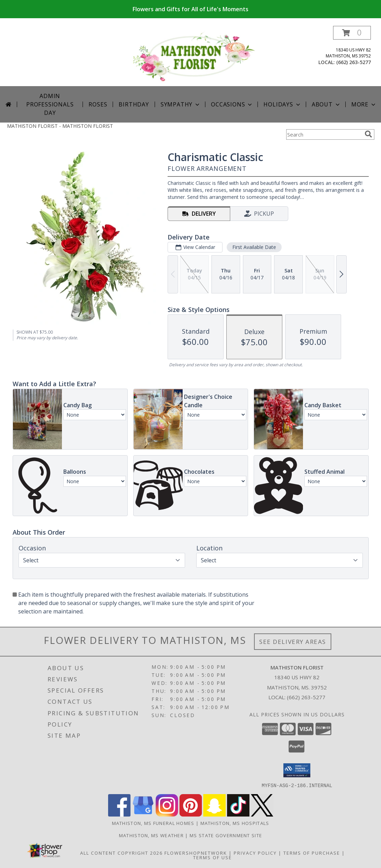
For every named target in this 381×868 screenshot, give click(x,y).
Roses (98, 104)
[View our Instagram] (167, 814)
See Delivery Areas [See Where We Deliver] (293, 642)
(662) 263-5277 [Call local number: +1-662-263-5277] (354, 62)
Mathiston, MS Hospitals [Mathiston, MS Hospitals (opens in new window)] (235, 823)
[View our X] (262, 814)
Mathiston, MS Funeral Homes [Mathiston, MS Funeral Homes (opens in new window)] (153, 823)
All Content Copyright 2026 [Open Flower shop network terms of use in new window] (121, 853)
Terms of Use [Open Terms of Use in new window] (213, 857)
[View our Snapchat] (214, 814)
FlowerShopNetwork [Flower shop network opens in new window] (196, 853)
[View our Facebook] (119, 814)
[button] (352, 33)
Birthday (134, 104)
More (364, 104)
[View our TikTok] (238, 814)
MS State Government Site (226, 835)
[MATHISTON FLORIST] (193, 56)
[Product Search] (324, 134)
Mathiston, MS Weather (151, 835)
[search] (368, 134)
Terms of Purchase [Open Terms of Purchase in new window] (312, 853)
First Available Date (254, 247)
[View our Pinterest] (191, 814)
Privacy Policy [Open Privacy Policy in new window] (255, 853)
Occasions (232, 104)
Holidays (282, 104)
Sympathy (181, 104)
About (326, 104)
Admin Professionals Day (50, 104)
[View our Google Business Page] (143, 814)
